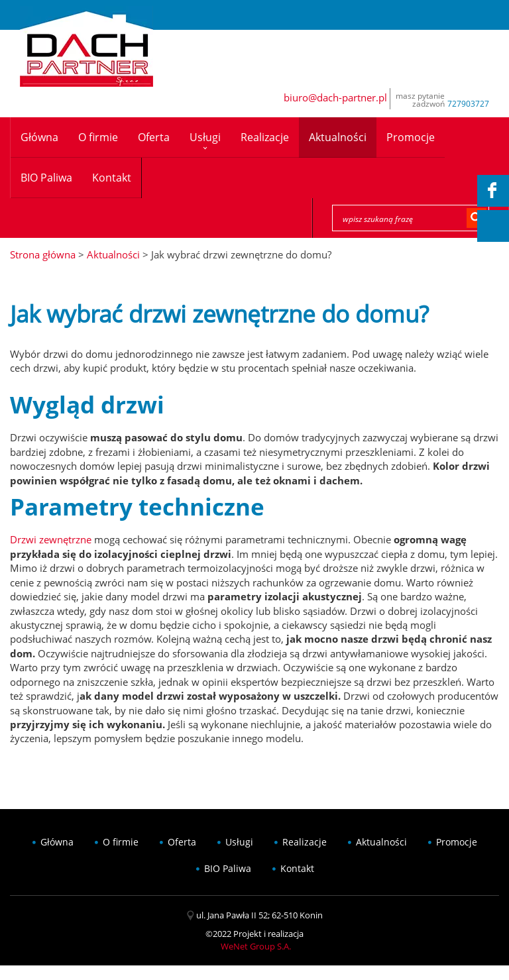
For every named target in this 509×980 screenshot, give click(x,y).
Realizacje (265, 137)
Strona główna (43, 254)
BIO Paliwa (46, 178)
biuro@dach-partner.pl (335, 97)
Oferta (154, 137)
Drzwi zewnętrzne (51, 539)
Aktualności (338, 137)
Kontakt (112, 178)
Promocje (411, 137)
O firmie (98, 137)
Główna (39, 137)
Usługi (205, 137)
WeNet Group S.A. (256, 946)
